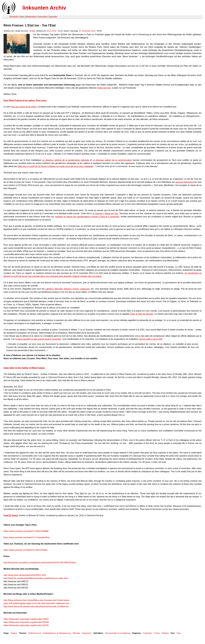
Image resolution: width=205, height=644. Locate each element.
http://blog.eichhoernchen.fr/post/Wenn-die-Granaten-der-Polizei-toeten (36, 600)
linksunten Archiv (44, 8)
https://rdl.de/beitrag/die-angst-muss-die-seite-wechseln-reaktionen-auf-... (37, 603)
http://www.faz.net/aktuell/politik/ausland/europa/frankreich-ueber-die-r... (37, 578)
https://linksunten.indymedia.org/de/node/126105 (26, 625)
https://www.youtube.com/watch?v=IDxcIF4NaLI (26, 550)
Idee (22, 17)
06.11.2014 (52, 31)
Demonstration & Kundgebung (118, 633)
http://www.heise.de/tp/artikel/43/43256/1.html (25, 575)
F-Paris (157, 633)
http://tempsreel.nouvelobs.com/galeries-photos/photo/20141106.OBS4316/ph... (41, 563)
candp (32, 31)
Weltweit (165, 633)
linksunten (42, 17)
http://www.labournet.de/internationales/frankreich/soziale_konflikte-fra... (37, 607)
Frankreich (147, 633)
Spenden (53, 17)
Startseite (14, 17)
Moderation (31, 17)
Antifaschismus (35, 633)
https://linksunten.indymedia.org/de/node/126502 (26, 619)
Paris (179, 633)
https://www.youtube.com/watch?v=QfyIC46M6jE (26, 531)
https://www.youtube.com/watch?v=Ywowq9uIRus (27, 537)
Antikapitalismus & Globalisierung (57, 633)
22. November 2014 (87, 31)
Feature (14, 633)
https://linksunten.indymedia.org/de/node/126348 (26, 622)
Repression (87, 633)
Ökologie (76, 633)
